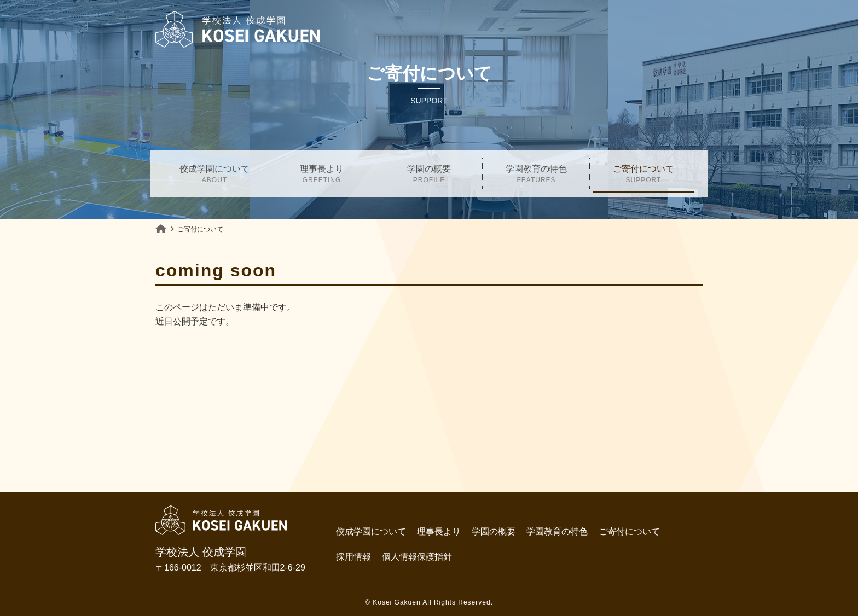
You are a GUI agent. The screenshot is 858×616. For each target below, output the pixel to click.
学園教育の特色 (536, 175)
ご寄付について (643, 175)
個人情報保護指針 (417, 557)
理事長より (322, 175)
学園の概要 (429, 175)
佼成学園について (215, 175)
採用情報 (353, 557)
